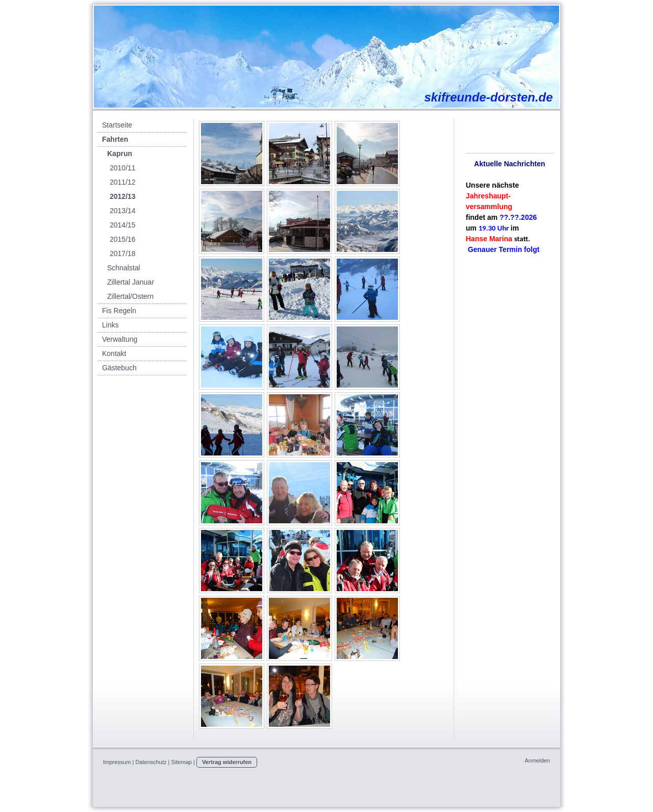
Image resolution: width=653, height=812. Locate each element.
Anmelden (537, 760)
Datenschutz (151, 762)
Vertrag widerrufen (227, 762)
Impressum (117, 762)
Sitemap (182, 762)
